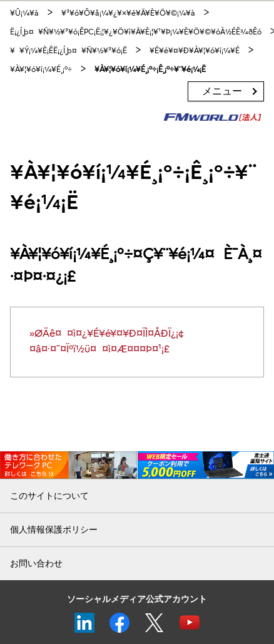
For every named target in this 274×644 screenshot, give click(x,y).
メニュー (222, 91)
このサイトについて (49, 496)
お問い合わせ (36, 564)
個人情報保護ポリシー (54, 530)
